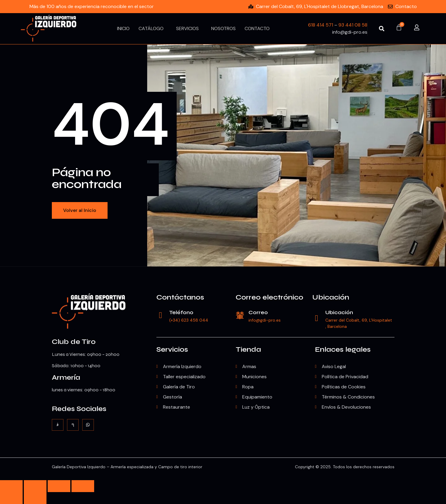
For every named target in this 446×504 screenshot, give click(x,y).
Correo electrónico (269, 297)
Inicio (123, 28)
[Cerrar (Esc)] (83, 486)
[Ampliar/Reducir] (11, 486)
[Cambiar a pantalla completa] (35, 486)
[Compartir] (59, 486)
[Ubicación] (317, 319)
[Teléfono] (161, 315)
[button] (381, 28)
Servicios (187, 28)
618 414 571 (321, 25)
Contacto (257, 28)
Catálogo (151, 28)
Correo (259, 312)
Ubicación (331, 297)
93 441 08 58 (353, 25)
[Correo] (240, 315)
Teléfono (182, 312)
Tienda (248, 349)
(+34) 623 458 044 (189, 320)
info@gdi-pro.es (265, 320)
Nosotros (223, 28)
